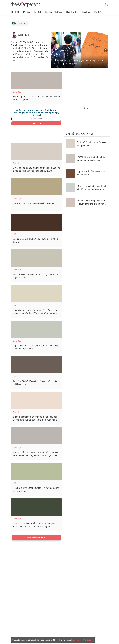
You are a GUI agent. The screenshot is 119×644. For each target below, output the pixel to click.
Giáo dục (82, 12)
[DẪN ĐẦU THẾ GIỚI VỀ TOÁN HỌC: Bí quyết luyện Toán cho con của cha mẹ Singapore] (36, 506)
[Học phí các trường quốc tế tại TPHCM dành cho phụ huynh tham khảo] (87, 201)
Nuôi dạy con (69, 12)
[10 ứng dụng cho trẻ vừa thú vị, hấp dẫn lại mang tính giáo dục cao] (87, 186)
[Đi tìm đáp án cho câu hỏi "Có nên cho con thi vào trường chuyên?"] (36, 79)
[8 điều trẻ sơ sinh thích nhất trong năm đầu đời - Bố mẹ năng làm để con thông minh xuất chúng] (36, 399)
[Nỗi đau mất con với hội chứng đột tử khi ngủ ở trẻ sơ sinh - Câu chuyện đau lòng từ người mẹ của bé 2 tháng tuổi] (36, 435)
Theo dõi (36, 122)
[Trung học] (20, 22)
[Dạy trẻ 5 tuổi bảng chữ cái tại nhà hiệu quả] (87, 172)
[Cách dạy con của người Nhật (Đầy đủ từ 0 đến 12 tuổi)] (36, 221)
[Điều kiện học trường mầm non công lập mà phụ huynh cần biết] (36, 257)
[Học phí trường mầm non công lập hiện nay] (36, 186)
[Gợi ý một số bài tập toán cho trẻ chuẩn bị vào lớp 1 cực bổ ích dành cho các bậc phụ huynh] (36, 150)
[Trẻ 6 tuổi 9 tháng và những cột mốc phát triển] (87, 143)
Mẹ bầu (26, 12)
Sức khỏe (94, 12)
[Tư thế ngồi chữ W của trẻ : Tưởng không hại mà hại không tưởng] (36, 363)
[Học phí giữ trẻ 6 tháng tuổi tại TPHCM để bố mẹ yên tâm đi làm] (36, 470)
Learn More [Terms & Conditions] (76, 640)
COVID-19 (15, 12)
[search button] (107, 5)
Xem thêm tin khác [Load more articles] (36, 536)
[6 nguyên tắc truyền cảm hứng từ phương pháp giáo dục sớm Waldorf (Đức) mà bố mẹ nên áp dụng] (36, 292)
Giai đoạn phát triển (52, 12)
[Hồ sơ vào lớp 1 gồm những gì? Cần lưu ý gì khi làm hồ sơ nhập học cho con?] (80, 48)
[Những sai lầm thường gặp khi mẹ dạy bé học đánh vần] (87, 157)
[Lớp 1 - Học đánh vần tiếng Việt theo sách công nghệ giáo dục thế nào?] (36, 328)
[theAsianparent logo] (25, 5)
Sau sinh (36, 12)
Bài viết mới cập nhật (80, 132)
